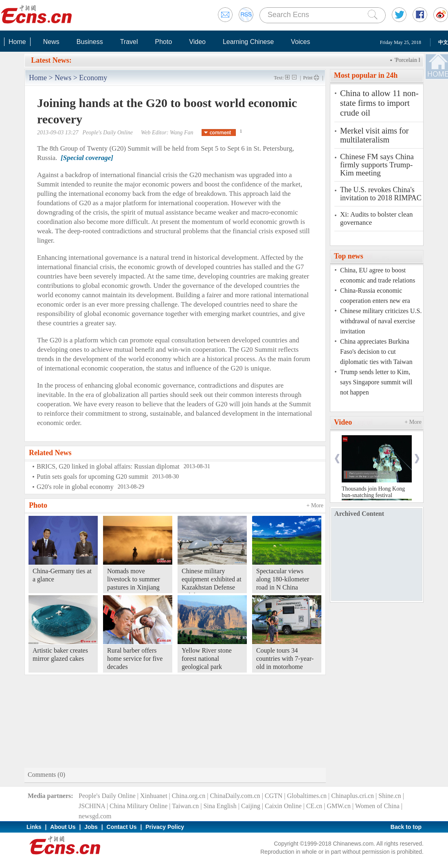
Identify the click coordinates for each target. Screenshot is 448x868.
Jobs (91, 827)
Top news (349, 256)
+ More (315, 505)
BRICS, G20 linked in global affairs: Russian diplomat (108, 466)
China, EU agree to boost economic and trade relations (378, 275)
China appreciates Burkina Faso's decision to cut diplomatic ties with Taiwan (376, 352)
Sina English (220, 806)
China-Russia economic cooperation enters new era (375, 296)
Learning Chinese (248, 42)
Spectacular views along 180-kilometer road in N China (283, 579)
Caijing (251, 806)
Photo (163, 42)
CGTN (274, 796)
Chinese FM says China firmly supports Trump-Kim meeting (377, 165)
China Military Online (138, 806)
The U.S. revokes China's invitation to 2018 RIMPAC (381, 194)
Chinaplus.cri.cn (352, 796)
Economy (93, 78)
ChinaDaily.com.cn (235, 796)
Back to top (406, 827)
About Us (63, 827)
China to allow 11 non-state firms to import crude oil (379, 103)
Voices (300, 42)
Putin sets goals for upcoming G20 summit (92, 477)
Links (34, 827)
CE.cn (314, 806)
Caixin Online (283, 806)
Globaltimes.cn (307, 796)
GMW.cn (339, 806)
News (51, 42)
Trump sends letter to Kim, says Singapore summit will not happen (376, 382)
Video (197, 42)
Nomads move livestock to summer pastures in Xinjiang (134, 579)
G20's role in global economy (75, 487)
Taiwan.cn (185, 806)
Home (17, 42)
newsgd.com (95, 816)
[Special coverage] (87, 158)
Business (90, 42)
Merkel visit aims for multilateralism (374, 135)
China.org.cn (189, 796)
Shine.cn (390, 796)
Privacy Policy (165, 827)
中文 (443, 42)
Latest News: (51, 60)
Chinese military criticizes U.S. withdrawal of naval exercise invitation (381, 321)
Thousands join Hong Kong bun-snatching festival (373, 492)
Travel (129, 42)
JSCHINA (92, 806)
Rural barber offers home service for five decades (135, 659)
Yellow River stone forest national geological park (207, 659)
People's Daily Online (107, 796)
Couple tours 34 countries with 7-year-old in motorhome (285, 659)
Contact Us (122, 827)
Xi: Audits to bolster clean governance (376, 218)
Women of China (377, 806)
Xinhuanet (154, 796)
